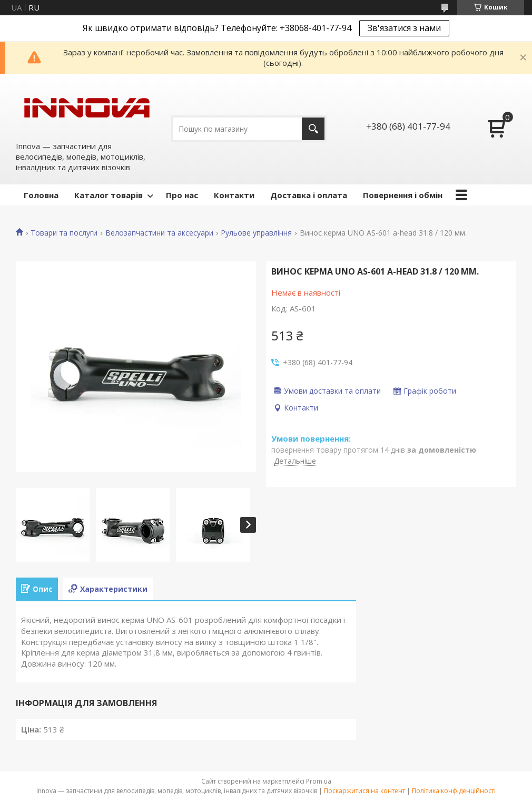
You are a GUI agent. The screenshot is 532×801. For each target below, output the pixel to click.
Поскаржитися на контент (364, 791)
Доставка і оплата (309, 195)
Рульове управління (256, 233)
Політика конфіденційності (454, 791)
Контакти (234, 195)
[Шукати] (313, 129)
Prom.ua (319, 781)
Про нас (182, 195)
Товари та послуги (64, 233)
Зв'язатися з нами (404, 28)
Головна (41, 195)
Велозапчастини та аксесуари (159, 233)
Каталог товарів (109, 195)
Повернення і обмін (403, 195)
